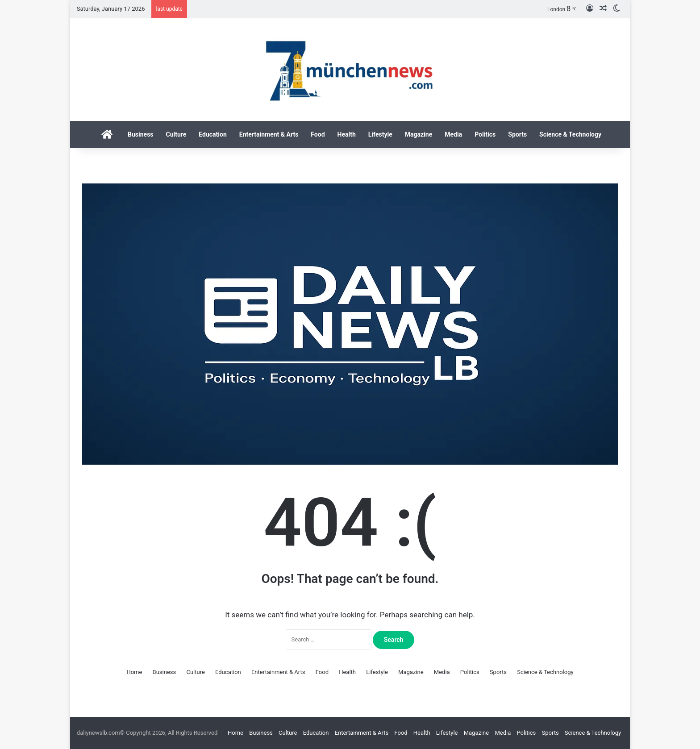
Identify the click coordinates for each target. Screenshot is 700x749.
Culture (176, 134)
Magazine (419, 134)
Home (134, 672)
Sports (517, 134)
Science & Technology (570, 134)
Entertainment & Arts (269, 134)
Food (318, 134)
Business (140, 134)
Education (212, 134)
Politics (485, 134)
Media (453, 134)
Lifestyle (380, 134)
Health (347, 134)
